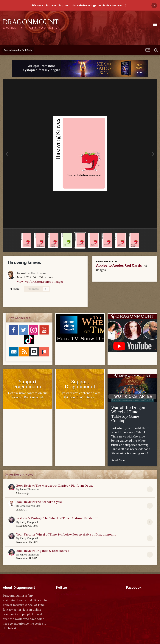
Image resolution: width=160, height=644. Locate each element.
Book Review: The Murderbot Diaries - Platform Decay (55, 485)
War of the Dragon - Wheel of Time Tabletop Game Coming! (130, 414)
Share (15, 289)
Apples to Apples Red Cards (119, 265)
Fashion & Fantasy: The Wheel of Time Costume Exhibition (57, 518)
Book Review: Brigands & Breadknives (43, 551)
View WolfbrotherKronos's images (40, 282)
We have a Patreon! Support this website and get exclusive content (77, 5)
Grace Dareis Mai (30, 506)
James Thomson (29, 489)
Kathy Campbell (29, 522)
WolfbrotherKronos (33, 273)
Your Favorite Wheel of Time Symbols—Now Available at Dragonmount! (66, 534)
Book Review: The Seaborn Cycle (39, 502)
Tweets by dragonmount (72, 594)
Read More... (120, 460)
